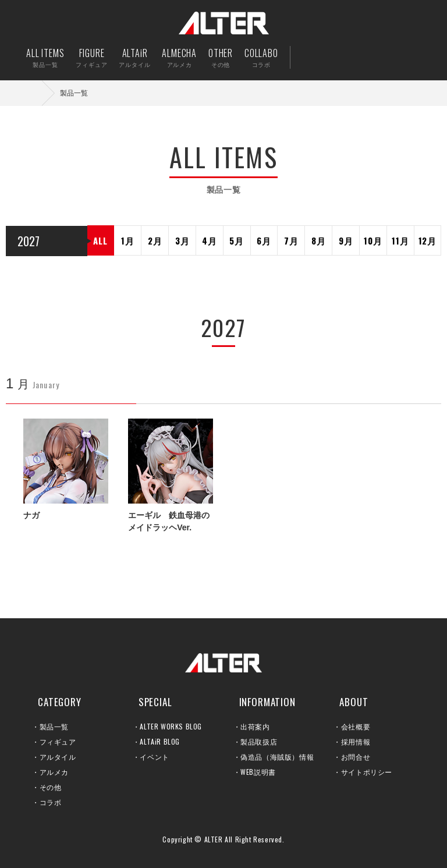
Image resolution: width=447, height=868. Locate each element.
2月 (155, 240)
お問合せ (356, 757)
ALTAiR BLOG (160, 741)
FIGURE (91, 57)
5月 (237, 240)
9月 (346, 240)
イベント (154, 757)
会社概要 (356, 726)
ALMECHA (179, 57)
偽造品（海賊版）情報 (277, 757)
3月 (182, 240)
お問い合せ (386, 57)
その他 (51, 787)
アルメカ (54, 772)
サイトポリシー (367, 772)
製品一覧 (54, 726)
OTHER (221, 57)
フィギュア (58, 741)
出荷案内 (350, 57)
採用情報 (356, 741)
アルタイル (58, 757)
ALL (100, 240)
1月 (128, 240)
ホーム (35, 93)
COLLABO (261, 57)
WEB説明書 (258, 772)
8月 (319, 240)
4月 (210, 240)
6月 (264, 240)
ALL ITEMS (45, 57)
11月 (400, 240)
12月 (428, 240)
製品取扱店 (259, 741)
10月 (373, 240)
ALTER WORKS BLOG (171, 726)
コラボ (51, 802)
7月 (291, 240)
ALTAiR (134, 57)
